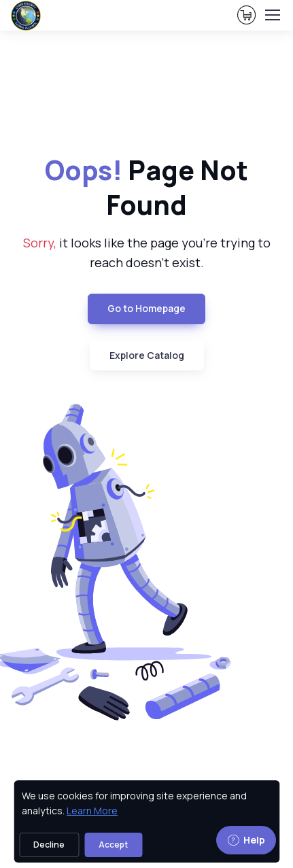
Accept (113, 845)
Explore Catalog (147, 355)
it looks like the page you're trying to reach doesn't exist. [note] (147, 253)
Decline (49, 845)
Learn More (92, 811)
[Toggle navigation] (272, 15)
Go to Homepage (146, 308)
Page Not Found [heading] (146, 188)
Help (246, 840)
